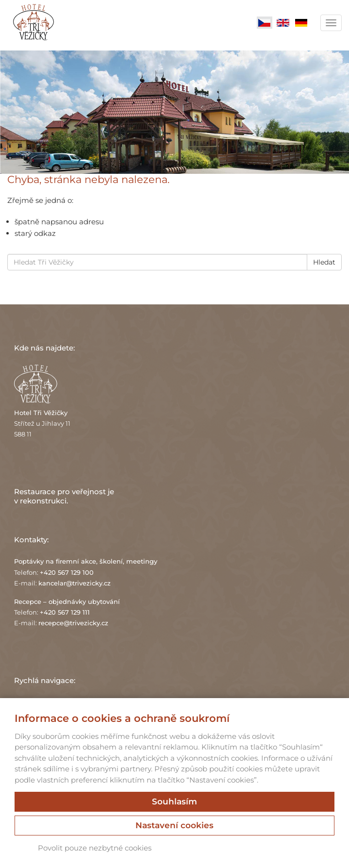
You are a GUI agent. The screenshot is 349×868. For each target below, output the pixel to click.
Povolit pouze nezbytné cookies (95, 848)
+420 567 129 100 (67, 572)
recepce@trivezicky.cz (73, 623)
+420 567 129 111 (65, 612)
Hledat (324, 262)
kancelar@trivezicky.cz (75, 583)
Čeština (265, 23)
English (283, 23)
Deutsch (301, 23)
